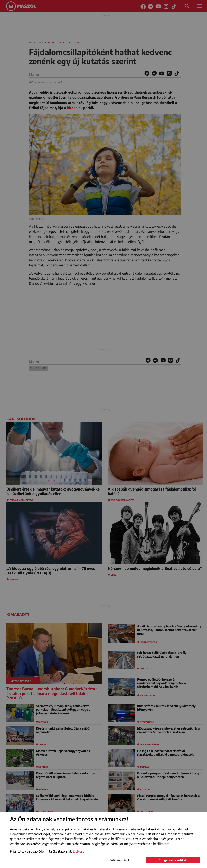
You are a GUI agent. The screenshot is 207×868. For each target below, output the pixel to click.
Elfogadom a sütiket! (173, 860)
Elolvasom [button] (80, 851)
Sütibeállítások (120, 860)
